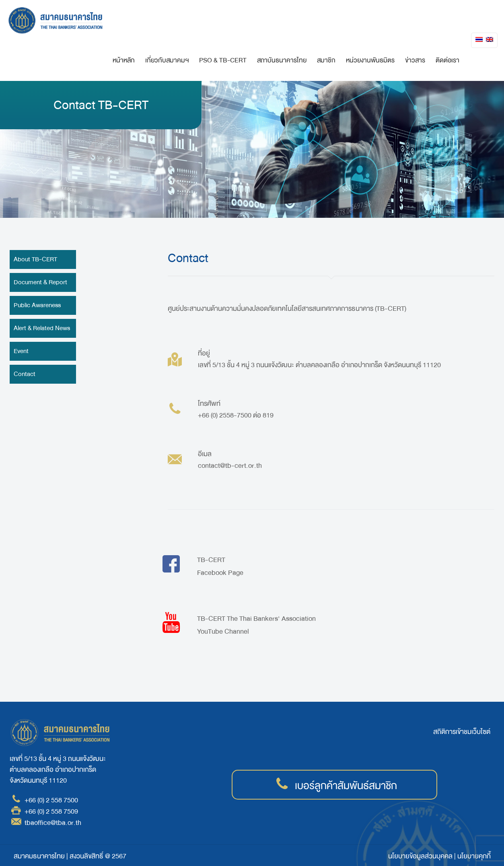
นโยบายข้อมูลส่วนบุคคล (420, 856)
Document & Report (40, 282)
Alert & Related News (42, 328)
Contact (25, 374)
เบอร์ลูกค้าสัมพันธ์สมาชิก (346, 786)
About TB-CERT (35, 259)
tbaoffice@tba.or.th (53, 823)
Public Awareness (37, 305)
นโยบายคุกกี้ (474, 856)
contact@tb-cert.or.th (230, 466)
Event (21, 351)
